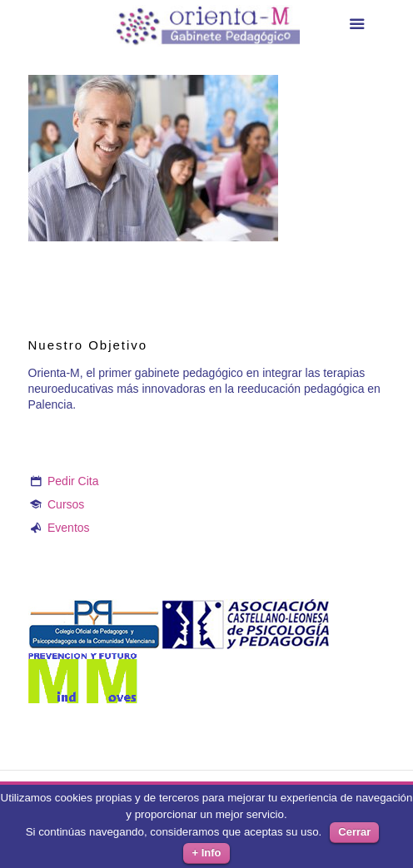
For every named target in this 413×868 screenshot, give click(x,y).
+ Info (206, 853)
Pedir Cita (73, 481)
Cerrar (354, 832)
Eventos (69, 528)
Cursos (66, 504)
